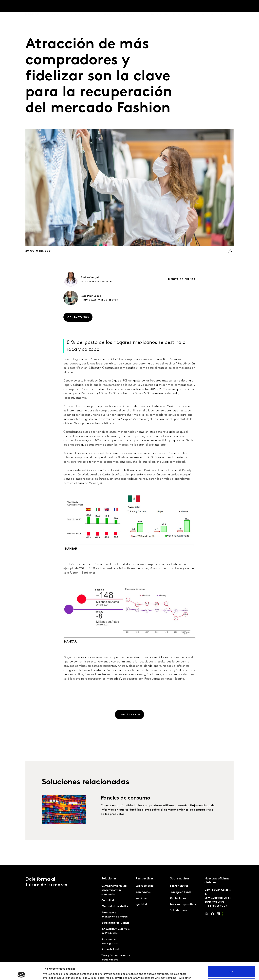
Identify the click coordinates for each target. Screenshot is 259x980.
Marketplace (127, 6)
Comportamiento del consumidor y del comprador (114, 890)
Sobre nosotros (160, 6)
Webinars (141, 898)
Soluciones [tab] (53, 6)
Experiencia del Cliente (115, 923)
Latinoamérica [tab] (79, 6)
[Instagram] (206, 915)
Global (223, 6)
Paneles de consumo (125, 812)
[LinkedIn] (218, 915)
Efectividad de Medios (115, 907)
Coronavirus (143, 892)
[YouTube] (224, 915)
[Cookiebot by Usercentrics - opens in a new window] (21, 974)
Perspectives (105, 6)
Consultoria (108, 900)
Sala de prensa (179, 911)
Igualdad (141, 904)
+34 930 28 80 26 (217, 906)
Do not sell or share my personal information (231, 966)
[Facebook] (212, 915)
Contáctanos (207, 6)
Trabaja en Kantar (184, 6)
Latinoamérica (145, 886)
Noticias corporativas (183, 904)
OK (231, 954)
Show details (51, 973)
